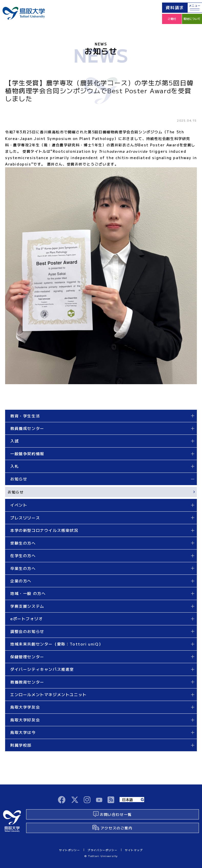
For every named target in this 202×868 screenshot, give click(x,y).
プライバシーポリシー (102, 850)
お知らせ (16, 492)
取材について (192, 19)
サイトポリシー (70, 850)
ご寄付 (172, 19)
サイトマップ (134, 850)
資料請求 (175, 7)
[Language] (132, 800)
